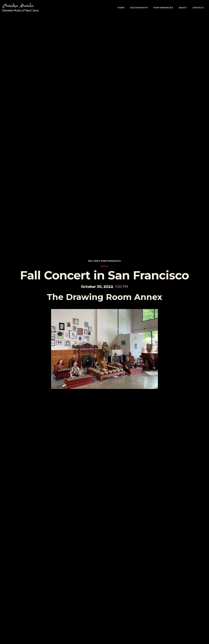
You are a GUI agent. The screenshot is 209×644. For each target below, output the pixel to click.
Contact (198, 8)
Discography (139, 8)
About (183, 8)
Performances (163, 8)
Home (121, 8)
